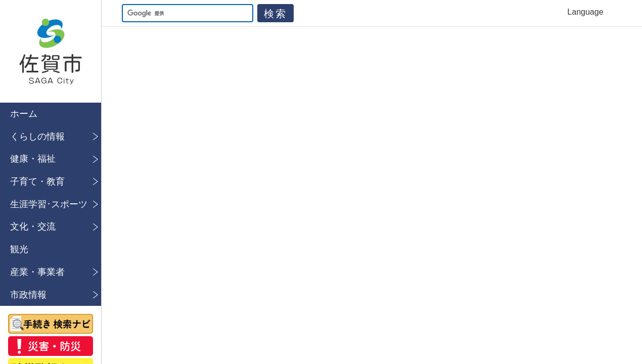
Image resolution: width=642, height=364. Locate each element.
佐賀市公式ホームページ (51, 51)
